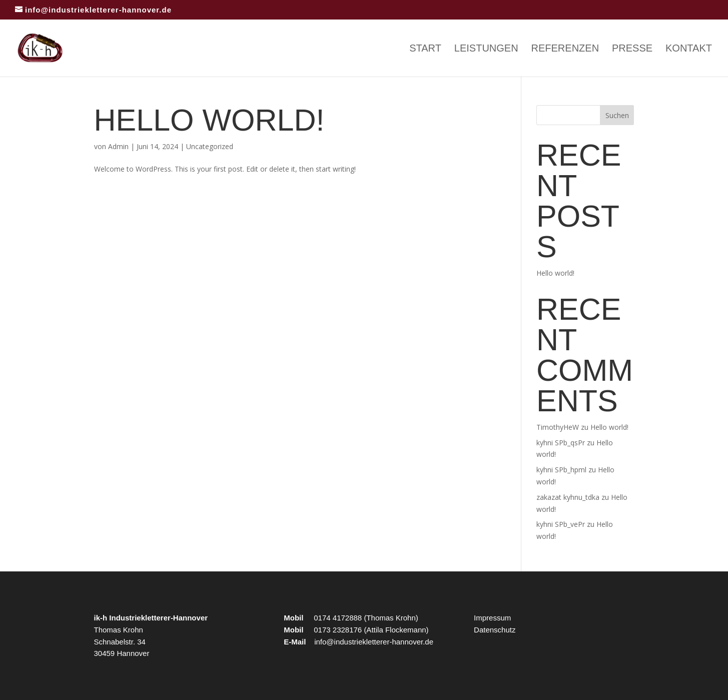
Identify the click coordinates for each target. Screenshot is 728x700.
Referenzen (565, 49)
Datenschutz (495, 630)
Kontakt (689, 49)
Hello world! (209, 120)
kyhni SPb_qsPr (561, 443)
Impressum (492, 618)
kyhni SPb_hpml (561, 470)
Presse (632, 49)
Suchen (617, 115)
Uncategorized (210, 146)
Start (425, 49)
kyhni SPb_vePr (561, 524)
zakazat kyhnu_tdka (568, 497)
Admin (118, 146)
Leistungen (486, 49)
